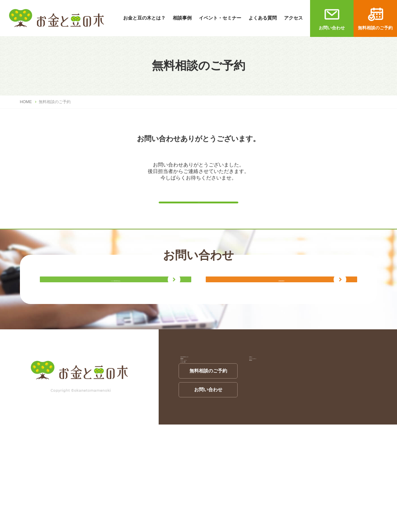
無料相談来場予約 (281, 326)
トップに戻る (198, 207)
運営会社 (257, 449)
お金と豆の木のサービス (204, 420)
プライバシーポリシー (271, 434)
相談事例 (182, 18)
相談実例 (188, 434)
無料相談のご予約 (375, 28)
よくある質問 (263, 18)
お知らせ (257, 420)
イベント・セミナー (220, 18)
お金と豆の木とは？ (144, 18)
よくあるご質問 (195, 463)
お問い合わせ (332, 28)
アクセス (293, 18)
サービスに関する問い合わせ (116, 326)
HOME (26, 102)
